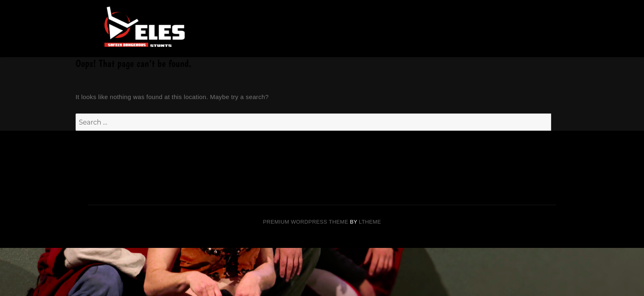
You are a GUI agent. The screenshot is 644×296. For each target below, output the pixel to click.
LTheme (370, 222)
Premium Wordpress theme (306, 222)
